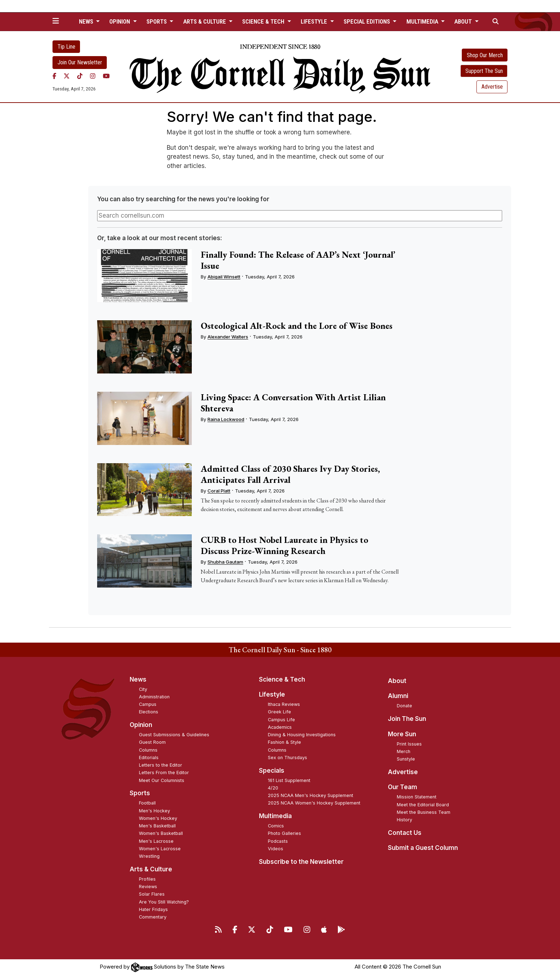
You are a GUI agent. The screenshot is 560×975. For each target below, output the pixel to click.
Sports (140, 793)
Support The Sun (484, 71)
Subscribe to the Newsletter (301, 862)
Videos (276, 849)
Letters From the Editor (164, 773)
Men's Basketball (157, 826)
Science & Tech (282, 679)
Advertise (492, 87)
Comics (276, 826)
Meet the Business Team (424, 812)
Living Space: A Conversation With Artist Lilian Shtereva (293, 403)
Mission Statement (417, 797)
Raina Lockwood (226, 419)
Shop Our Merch (485, 55)
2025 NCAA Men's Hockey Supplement (311, 795)
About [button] (464, 21)
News (138, 679)
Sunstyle (406, 759)
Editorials (149, 758)
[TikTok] (80, 76)
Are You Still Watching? (164, 902)
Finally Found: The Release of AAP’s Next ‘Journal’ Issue (298, 260)
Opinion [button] (120, 21)
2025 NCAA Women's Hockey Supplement (314, 803)
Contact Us (405, 833)
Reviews (148, 887)
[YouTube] (106, 76)
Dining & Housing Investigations (302, 735)
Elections (149, 712)
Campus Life (281, 720)
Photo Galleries (284, 833)
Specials (272, 771)
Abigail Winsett (224, 277)
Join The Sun (407, 719)
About (397, 681)
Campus (148, 704)
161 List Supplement (289, 780)
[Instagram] (93, 76)
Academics (280, 727)
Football (147, 803)
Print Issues (409, 744)
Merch (404, 751)
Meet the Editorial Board (423, 805)
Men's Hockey (154, 811)
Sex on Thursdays (287, 758)
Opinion (141, 725)
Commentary (153, 917)
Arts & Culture (151, 869)
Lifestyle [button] (315, 21)
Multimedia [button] (423, 21)
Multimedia (275, 816)
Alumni (398, 696)
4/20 (273, 788)
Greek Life (279, 712)
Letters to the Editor (161, 765)
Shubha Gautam (225, 562)
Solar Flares (152, 894)
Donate (404, 706)
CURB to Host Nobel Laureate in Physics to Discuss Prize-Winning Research (284, 545)
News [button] (87, 21)
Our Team (402, 787)
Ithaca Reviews (284, 704)
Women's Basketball (161, 833)
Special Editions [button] (367, 21)
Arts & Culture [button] (205, 21)
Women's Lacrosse (160, 849)
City (143, 689)
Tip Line (66, 47)
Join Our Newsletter (80, 62)
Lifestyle (272, 694)
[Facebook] (54, 76)
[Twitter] (67, 76)
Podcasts (278, 841)
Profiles (147, 879)
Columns (148, 750)
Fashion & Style (284, 742)
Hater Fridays (153, 909)
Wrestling (149, 856)
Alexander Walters (228, 337)
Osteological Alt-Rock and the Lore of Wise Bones (297, 326)
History (404, 820)
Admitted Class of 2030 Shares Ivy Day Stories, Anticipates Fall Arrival (290, 474)
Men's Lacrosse (156, 841)
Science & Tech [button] (264, 21)
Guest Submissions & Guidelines (174, 735)
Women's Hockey (158, 818)
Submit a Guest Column (423, 848)
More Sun (402, 734)
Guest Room (152, 742)
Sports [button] (157, 21)
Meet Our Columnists (162, 780)
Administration (154, 697)
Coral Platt (219, 491)
